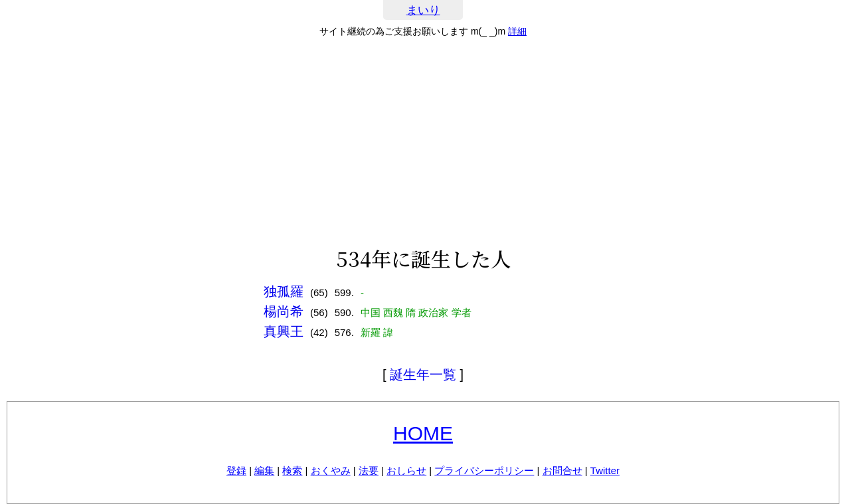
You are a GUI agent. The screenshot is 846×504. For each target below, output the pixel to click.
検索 (292, 470)
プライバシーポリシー (484, 470)
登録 (236, 470)
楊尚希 (284, 311)
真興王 (284, 331)
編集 (264, 470)
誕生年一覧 (423, 375)
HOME (423, 433)
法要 (369, 470)
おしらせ (406, 470)
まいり (423, 10)
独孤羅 (284, 292)
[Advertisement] (423, 142)
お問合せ (562, 470)
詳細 (517, 31)
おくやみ (331, 470)
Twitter (605, 470)
